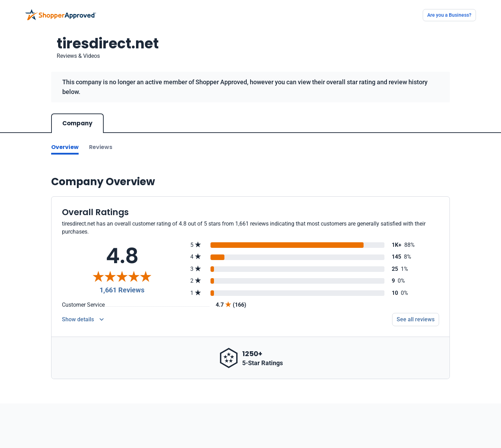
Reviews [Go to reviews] (101, 147)
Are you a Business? (449, 15)
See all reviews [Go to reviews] (416, 319)
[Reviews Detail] (83, 320)
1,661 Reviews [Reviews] (122, 290)
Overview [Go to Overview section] (65, 147)
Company (77, 123)
